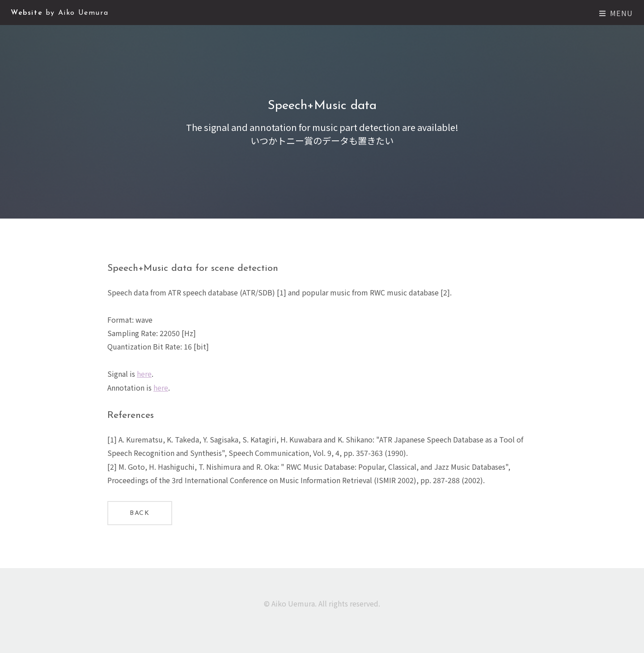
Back (140, 513)
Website (59, 13)
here (144, 374)
